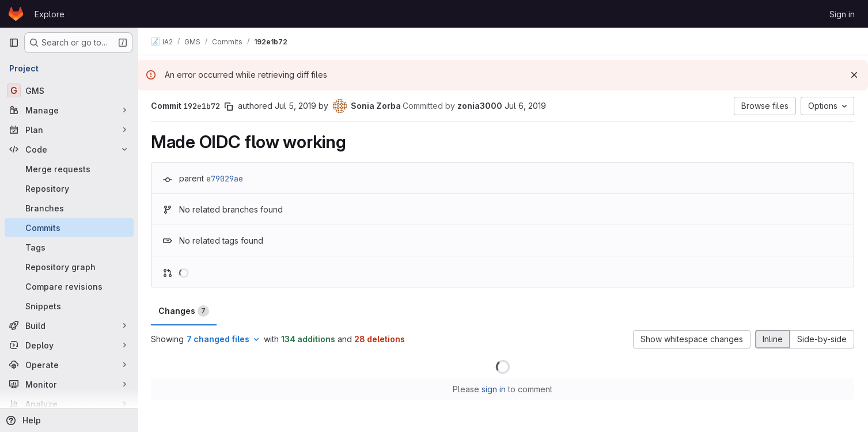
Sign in (842, 14)
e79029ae (226, 179)
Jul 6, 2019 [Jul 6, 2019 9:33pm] (526, 106)
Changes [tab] (185, 311)
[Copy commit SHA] (230, 107)
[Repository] (69, 188)
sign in (494, 389)
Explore (50, 14)
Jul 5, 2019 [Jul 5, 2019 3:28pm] (297, 106)
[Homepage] (16, 14)
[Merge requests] (69, 169)
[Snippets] (69, 306)
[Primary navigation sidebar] (14, 43)
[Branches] (69, 208)
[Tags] (69, 247)
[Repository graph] (69, 267)
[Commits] (69, 228)
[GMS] (69, 90)
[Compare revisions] (69, 286)
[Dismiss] (854, 75)
